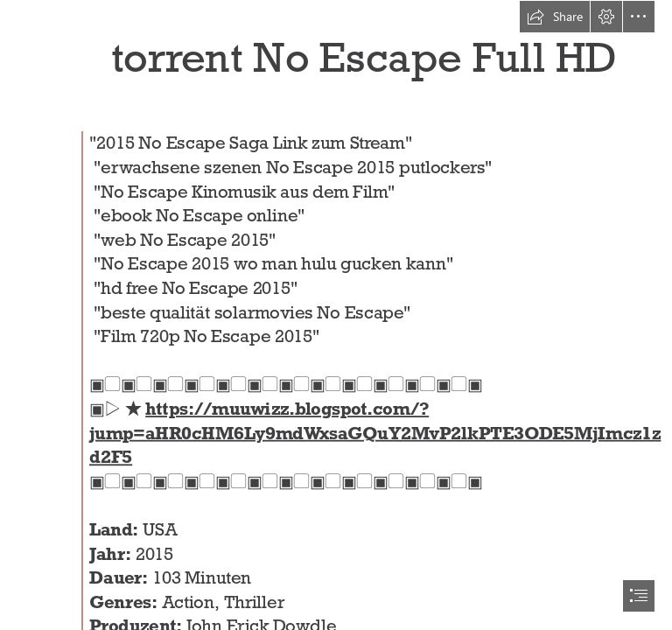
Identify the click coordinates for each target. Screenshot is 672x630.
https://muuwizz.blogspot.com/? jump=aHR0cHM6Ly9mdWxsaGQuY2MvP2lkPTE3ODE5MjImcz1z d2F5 (375, 433)
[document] (336, 315)
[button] (555, 17)
